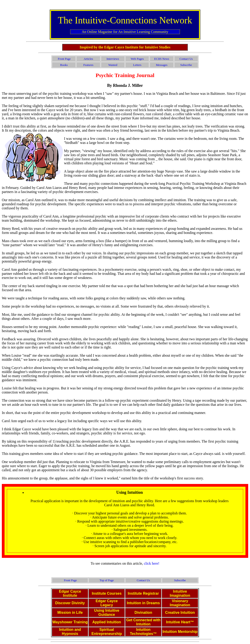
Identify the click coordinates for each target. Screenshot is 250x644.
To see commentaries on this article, (117, 563)
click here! (152, 563)
